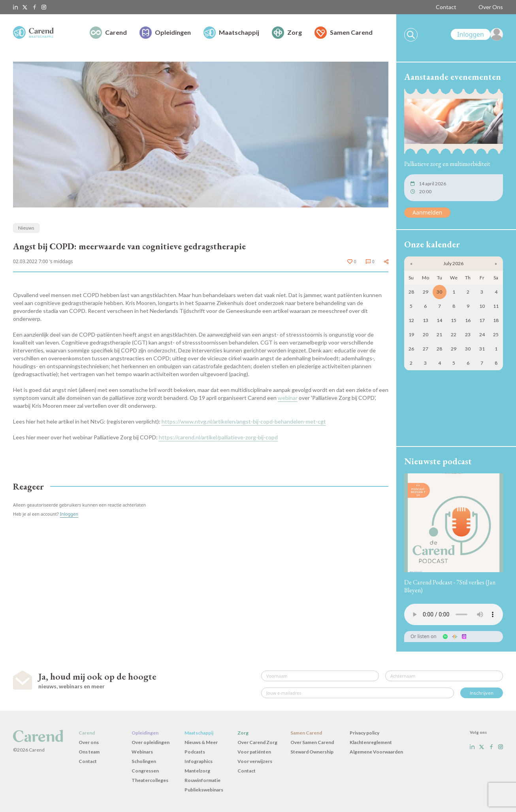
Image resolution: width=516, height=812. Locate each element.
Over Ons (491, 7)
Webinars (142, 752)
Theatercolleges (150, 780)
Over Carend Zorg (257, 742)
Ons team (89, 752)
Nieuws (26, 228)
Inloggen (69, 514)
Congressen (145, 771)
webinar (288, 398)
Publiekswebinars (204, 790)
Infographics (199, 761)
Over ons (89, 742)
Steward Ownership (312, 752)
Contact (446, 7)
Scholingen (144, 761)
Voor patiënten (254, 752)
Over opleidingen (151, 742)
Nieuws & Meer (201, 742)
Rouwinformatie (202, 780)
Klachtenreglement (371, 742)
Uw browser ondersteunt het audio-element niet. (454, 614)
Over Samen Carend (312, 742)
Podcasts (195, 752)
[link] (477, 34)
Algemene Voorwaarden (376, 752)
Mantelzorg (197, 771)
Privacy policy (364, 733)
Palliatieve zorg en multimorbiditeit (447, 164)
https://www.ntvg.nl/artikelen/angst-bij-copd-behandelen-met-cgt (244, 421)
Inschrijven (482, 693)
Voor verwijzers (255, 761)
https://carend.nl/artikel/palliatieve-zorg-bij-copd (218, 437)
